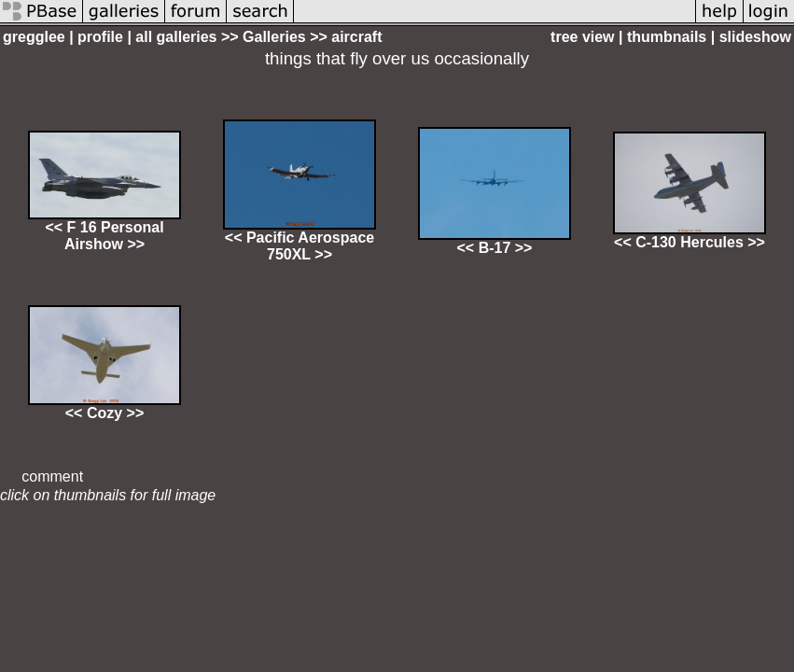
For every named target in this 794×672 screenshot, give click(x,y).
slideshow (755, 37)
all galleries (176, 37)
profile (100, 37)
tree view (582, 37)
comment (52, 476)
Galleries (274, 37)
